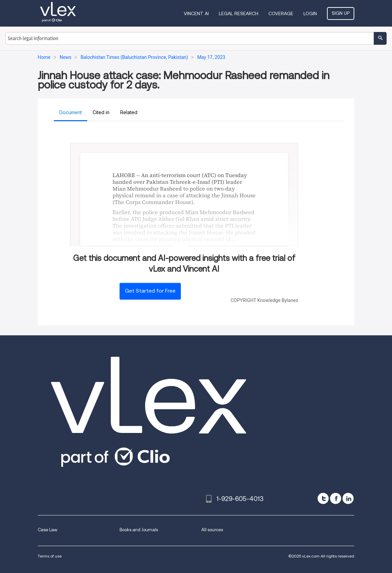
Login (310, 13)
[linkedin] (348, 498)
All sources (212, 530)
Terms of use (50, 556)
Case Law (47, 530)
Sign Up (341, 13)
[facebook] (336, 498)
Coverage (281, 13)
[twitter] (323, 498)
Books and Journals (139, 530)
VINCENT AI (196, 13)
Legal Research (239, 13)
